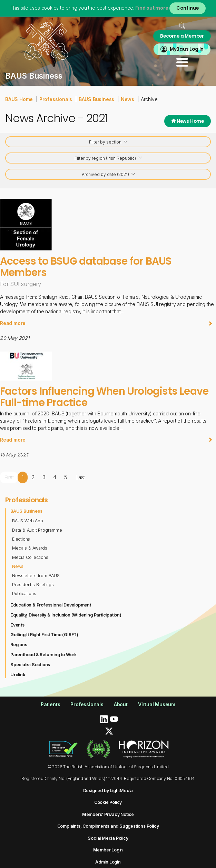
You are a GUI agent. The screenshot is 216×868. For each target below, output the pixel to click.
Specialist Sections (30, 665)
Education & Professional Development (51, 605)
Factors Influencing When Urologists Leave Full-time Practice (104, 397)
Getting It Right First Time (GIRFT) (44, 635)
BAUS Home (19, 99)
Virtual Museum (157, 704)
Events (17, 625)
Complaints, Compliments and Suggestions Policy (108, 826)
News (127, 99)
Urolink (18, 675)
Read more (106, 323)
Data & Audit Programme (37, 530)
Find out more (152, 8)
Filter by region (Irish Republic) (109, 159)
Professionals (56, 99)
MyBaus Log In (187, 49)
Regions (19, 645)
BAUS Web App (28, 521)
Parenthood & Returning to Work (43, 655)
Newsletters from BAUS (36, 576)
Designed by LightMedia (108, 791)
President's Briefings (33, 585)
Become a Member (182, 36)
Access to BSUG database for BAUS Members (86, 267)
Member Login (108, 850)
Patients (50, 704)
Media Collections (30, 557)
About (121, 704)
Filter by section (109, 142)
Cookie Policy (108, 802)
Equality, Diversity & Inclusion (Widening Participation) (66, 615)
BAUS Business (96, 99)
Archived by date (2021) (109, 175)
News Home (188, 121)
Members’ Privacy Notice (108, 814)
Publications (24, 594)
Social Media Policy (108, 838)
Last (80, 477)
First (9, 477)
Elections (21, 539)
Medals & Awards (30, 548)
